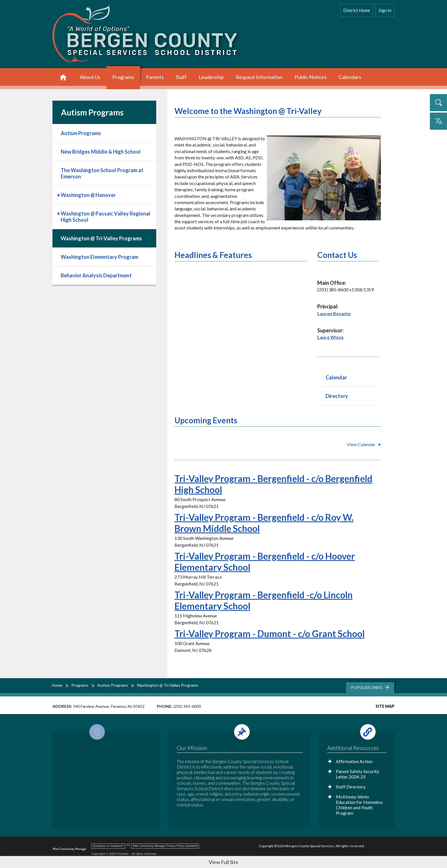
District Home (357, 10)
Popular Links (371, 687)
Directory (337, 396)
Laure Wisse (330, 337)
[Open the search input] (438, 103)
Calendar (336, 377)
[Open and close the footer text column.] (239, 732)
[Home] (63, 78)
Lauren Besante (334, 313)
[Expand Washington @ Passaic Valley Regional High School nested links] (59, 213)
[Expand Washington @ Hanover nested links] (59, 195)
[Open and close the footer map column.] (105, 732)
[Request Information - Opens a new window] (259, 78)
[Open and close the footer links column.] (356, 732)
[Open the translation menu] (438, 121)
